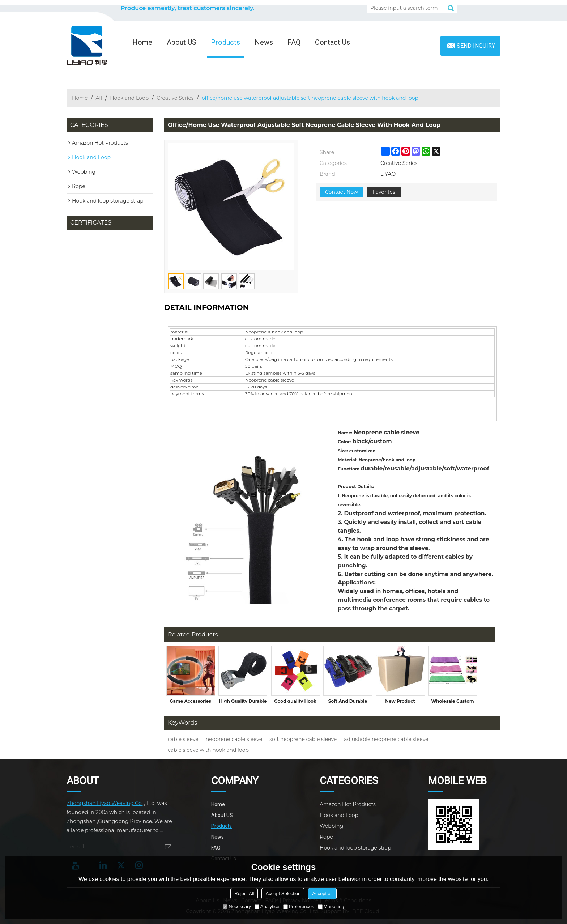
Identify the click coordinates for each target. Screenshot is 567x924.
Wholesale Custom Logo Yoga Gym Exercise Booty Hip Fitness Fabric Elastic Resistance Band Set (452, 702)
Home (142, 42)
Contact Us (332, 42)
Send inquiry (476, 46)
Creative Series (175, 98)
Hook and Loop (129, 98)
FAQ (294, 42)
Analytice (267, 906)
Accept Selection (283, 893)
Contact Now (342, 192)
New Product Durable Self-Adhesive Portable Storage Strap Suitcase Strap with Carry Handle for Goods (400, 702)
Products (225, 42)
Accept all (322, 893)
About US (182, 42)
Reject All (244, 893)
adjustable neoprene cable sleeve (386, 739)
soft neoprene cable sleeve (303, 739)
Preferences (299, 906)
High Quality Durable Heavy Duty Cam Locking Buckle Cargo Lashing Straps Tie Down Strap (243, 702)
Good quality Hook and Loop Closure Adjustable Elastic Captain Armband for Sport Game (295, 702)
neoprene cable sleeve (234, 739)
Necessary (237, 906)
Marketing (331, 906)
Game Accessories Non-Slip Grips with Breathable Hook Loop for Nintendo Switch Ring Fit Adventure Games (190, 702)
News (264, 42)
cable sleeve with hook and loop (208, 750)
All (99, 98)
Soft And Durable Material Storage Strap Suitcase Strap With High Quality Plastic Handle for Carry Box (348, 702)
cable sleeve (183, 739)
